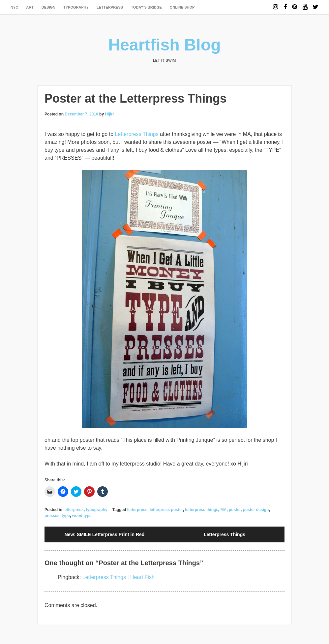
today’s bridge (146, 7)
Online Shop (182, 7)
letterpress (110, 7)
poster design (256, 510)
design (48, 7)
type (66, 516)
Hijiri (109, 114)
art (30, 7)
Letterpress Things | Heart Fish (119, 577)
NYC (14, 7)
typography (76, 7)
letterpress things (202, 510)
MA (224, 510)
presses (52, 516)
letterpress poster (166, 510)
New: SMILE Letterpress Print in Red (105, 534)
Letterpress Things (136, 134)
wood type (82, 516)
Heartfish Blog (164, 45)
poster (235, 510)
